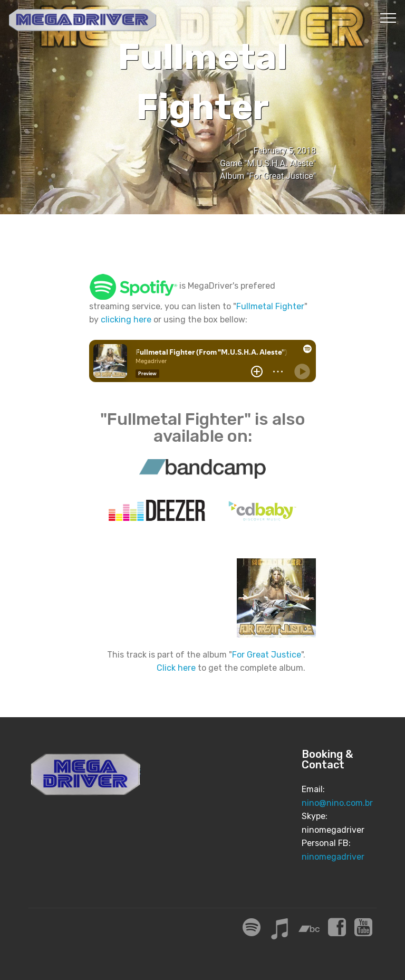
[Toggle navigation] (388, 17)
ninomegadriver (333, 857)
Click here (176, 668)
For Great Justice (267, 655)
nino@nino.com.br (337, 803)
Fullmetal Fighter (270, 306)
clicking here (126, 320)
